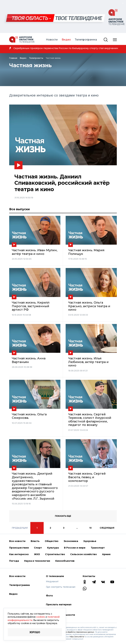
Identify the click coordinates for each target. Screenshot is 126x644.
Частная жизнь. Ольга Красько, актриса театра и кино (89, 306)
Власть (35, 541)
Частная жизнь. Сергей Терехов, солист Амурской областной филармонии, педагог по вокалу (90, 420)
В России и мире (75, 548)
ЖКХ (37, 554)
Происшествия (19, 548)
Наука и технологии (37, 561)
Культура (53, 548)
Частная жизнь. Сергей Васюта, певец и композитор (87, 477)
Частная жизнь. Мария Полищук (86, 252)
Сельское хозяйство (84, 554)
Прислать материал (59, 604)
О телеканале (55, 576)
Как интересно (19, 554)
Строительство (55, 554)
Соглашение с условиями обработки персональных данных (70, 632)
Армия (106, 554)
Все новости (17, 541)
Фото (49, 596)
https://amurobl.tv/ (77, 637)
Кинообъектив (65, 561)
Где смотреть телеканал (61, 587)
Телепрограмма (86, 40)
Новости (52, 40)
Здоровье (90, 541)
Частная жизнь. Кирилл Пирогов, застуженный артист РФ (31, 306)
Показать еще (63, 516)
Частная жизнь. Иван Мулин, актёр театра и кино (35, 252)
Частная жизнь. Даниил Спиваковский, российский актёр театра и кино (62, 183)
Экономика (71, 541)
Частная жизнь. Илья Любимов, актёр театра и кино (88, 362)
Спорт (38, 548)
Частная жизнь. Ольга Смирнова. (29, 416)
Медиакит (52, 582)
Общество (52, 541)
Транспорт (98, 548)
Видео (66, 40)
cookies (41, 617)
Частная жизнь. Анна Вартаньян (29, 360)
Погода (14, 561)
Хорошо (35, 632)
